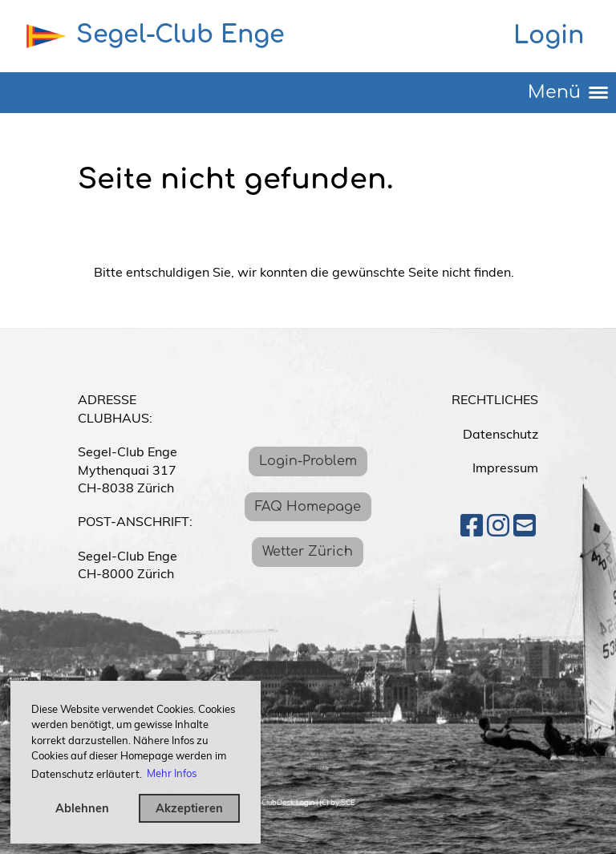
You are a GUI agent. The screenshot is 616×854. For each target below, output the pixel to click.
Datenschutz (500, 434)
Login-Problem (308, 461)
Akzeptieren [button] (189, 808)
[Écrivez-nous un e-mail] (525, 525)
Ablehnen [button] (82, 808)
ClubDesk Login (288, 802)
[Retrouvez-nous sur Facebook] (472, 525)
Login (549, 36)
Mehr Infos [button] (172, 773)
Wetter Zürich (308, 552)
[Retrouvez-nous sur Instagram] (498, 525)
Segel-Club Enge (180, 35)
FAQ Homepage (308, 507)
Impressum (505, 467)
